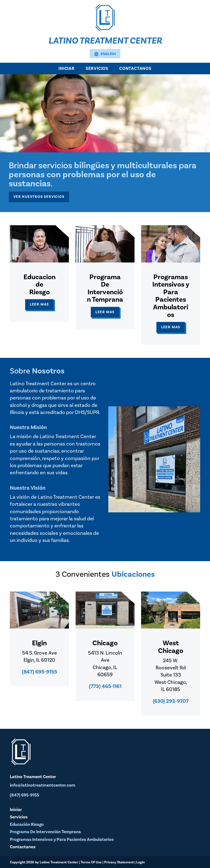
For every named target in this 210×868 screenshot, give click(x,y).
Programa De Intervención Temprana (45, 832)
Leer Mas (39, 304)
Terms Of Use (91, 862)
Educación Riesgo (27, 824)
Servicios (97, 68)
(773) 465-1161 (105, 686)
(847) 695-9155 (40, 672)
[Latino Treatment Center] (105, 17)
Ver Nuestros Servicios (39, 197)
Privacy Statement (119, 862)
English (105, 54)
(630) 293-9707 (171, 701)
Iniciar (67, 68)
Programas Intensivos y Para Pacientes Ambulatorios (62, 840)
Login (140, 862)
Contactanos (135, 68)
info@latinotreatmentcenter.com (43, 785)
